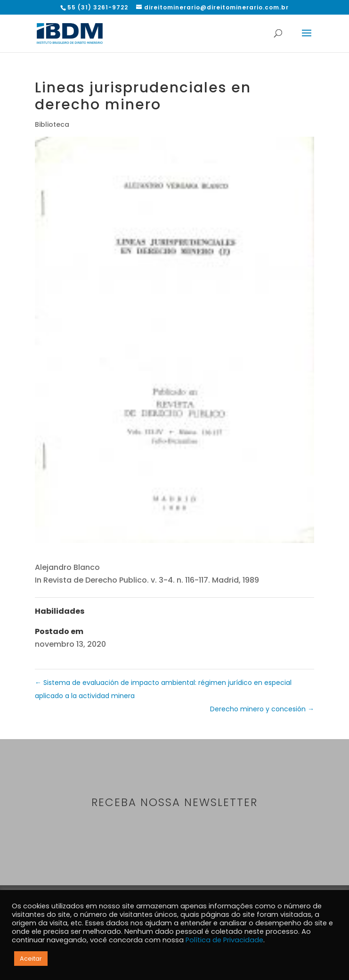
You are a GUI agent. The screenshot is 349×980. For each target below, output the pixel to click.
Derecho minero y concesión (262, 709)
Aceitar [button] (31, 959)
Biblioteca (52, 124)
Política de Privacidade (224, 940)
